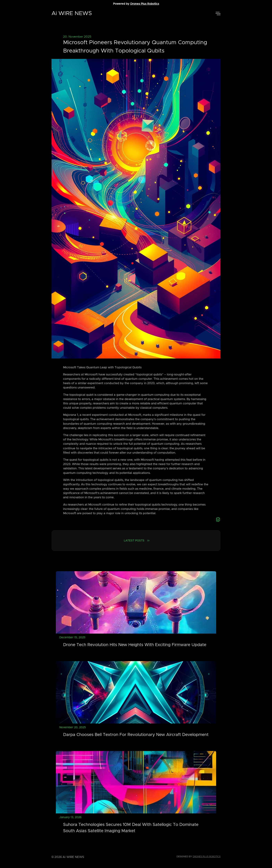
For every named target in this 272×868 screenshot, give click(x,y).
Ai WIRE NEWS (72, 14)
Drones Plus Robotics (145, 4)
